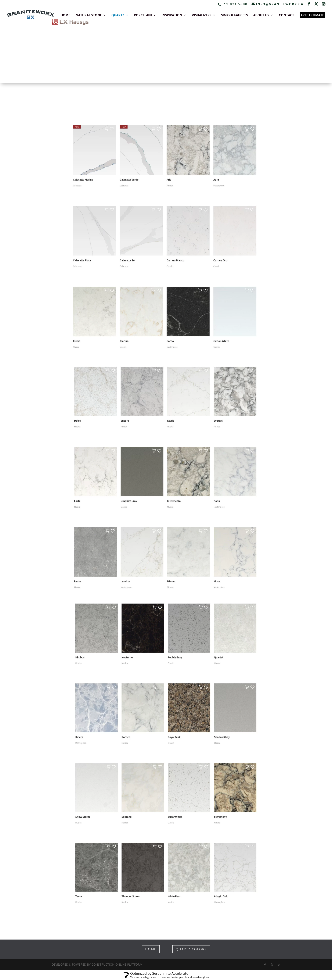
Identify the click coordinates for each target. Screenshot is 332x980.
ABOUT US (261, 15)
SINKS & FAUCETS (234, 15)
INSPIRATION (172, 15)
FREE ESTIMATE (312, 15)
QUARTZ (118, 15)
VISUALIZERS (202, 15)
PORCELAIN (143, 15)
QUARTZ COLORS (191, 949)
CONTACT (286, 15)
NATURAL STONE (89, 15)
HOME (65, 15)
